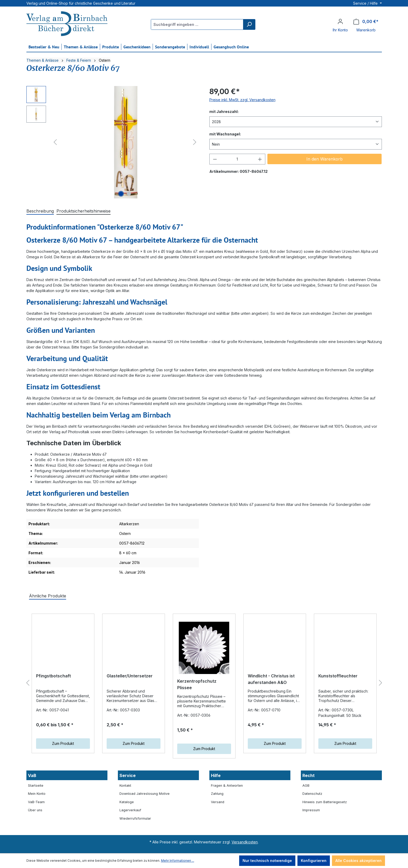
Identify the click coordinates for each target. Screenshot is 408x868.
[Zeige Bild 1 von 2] (121, 194)
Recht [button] (309, 775)
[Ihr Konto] (340, 21)
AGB (306, 786)
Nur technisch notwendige (267, 861)
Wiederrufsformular (135, 818)
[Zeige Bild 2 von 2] (129, 194)
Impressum (311, 810)
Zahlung (217, 794)
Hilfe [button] (216, 775)
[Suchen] (249, 24)
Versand (218, 802)
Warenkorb (366, 30)
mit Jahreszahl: (224, 111)
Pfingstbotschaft (53, 681)
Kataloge (127, 802)
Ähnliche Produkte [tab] (48, 596)
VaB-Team (36, 802)
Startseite (36, 786)
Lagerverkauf (130, 810)
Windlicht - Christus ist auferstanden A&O (271, 684)
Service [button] (128, 775)
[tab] (40, 211)
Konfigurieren (314, 861)
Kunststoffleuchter (338, 676)
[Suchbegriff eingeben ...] (197, 24)
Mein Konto (37, 794)
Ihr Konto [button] (340, 30)
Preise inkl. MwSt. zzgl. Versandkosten (242, 100)
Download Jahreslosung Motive (145, 794)
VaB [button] (32, 775)
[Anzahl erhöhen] (260, 159)
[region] (113, 142)
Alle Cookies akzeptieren (358, 861)
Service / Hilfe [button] (366, 3)
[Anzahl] (237, 159)
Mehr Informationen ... (178, 861)
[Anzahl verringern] (215, 159)
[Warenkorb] (366, 22)
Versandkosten (245, 842)
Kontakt (125, 786)
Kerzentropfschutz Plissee (197, 684)
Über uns (35, 810)
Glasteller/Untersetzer (130, 676)
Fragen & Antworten (227, 786)
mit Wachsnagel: (225, 134)
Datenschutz (312, 794)
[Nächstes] (195, 142)
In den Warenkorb (324, 159)
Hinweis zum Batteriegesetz (325, 802)
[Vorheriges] (55, 142)
